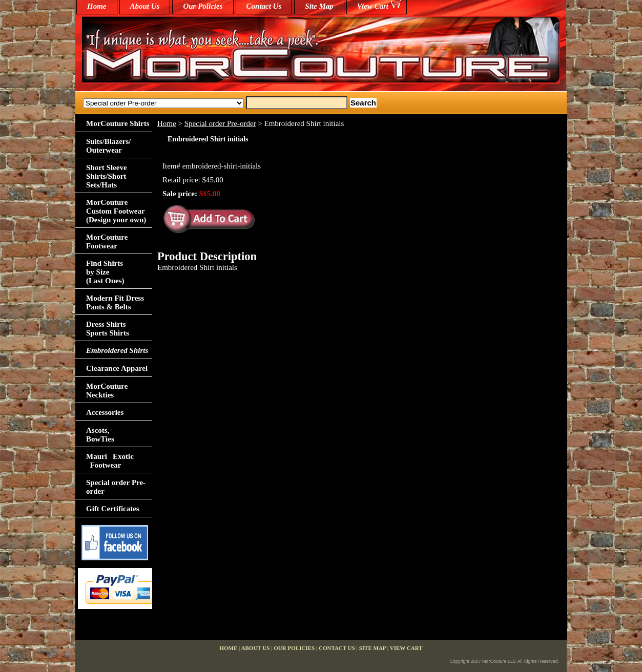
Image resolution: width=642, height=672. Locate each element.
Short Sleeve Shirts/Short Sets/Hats (107, 176)
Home (167, 123)
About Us (145, 6)
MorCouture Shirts (118, 123)
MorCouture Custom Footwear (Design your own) (116, 211)
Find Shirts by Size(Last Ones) (105, 272)
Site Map (319, 6)
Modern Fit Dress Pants (115, 302)
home (97, 6)
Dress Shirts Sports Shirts (108, 329)
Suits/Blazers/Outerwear (109, 146)
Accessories (105, 412)
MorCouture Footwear (107, 241)
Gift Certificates (113, 509)
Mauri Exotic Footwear (110, 461)
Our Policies (203, 6)
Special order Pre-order (220, 123)
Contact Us (264, 6)
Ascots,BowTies (100, 435)
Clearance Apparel (117, 368)
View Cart (373, 6)
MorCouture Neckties (107, 391)
